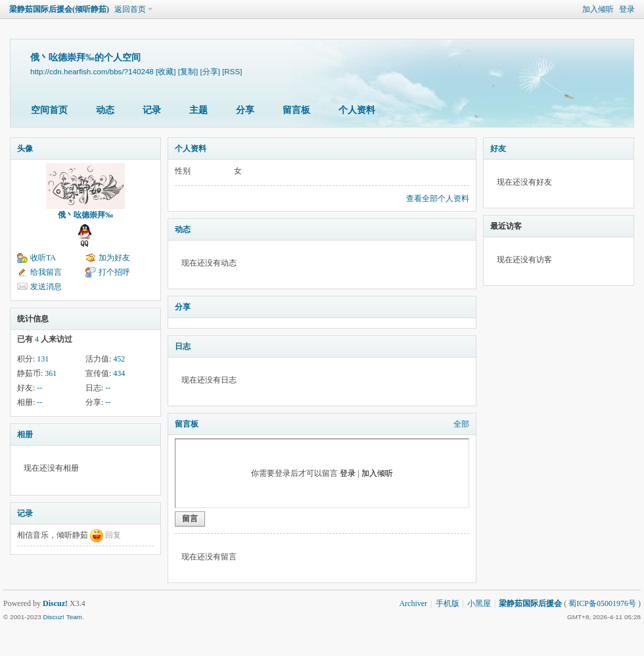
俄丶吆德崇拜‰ (85, 215)
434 (119, 373)
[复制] (188, 71)
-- (39, 388)
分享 (245, 110)
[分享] (210, 71)
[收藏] (166, 71)
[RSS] (232, 71)
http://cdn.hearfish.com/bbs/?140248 (92, 71)
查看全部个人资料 (438, 199)
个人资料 (357, 110)
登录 (627, 9)
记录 (152, 110)
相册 (25, 434)
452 (119, 359)
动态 (105, 110)
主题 (198, 110)
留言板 (296, 110)
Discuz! (55, 603)
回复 (113, 535)
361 (51, 373)
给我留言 (46, 272)
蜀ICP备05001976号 (602, 603)
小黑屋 (479, 603)
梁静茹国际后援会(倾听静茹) (59, 9)
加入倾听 (598, 9)
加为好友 (114, 258)
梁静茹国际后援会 (530, 603)
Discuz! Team (62, 617)
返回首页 (130, 9)
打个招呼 (114, 272)
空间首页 (49, 110)
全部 (461, 424)
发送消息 (46, 287)
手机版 (448, 603)
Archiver (413, 603)
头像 (25, 149)
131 (43, 359)
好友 (498, 149)
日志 (183, 346)
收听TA (43, 258)
